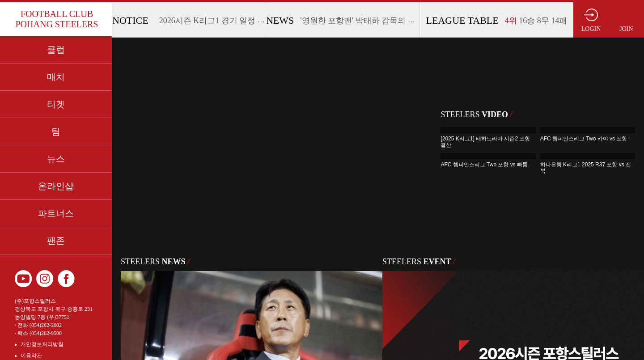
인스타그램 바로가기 (45, 279)
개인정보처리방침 (42, 344)
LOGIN (591, 29)
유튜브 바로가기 (23, 279)
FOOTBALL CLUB (57, 19)
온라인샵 (56, 186)
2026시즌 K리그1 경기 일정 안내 (216, 21)
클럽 (56, 50)
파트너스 (56, 213)
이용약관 (31, 356)
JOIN (626, 29)
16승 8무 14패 (536, 21)
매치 (56, 77)
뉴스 (56, 159)
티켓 (56, 104)
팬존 (56, 241)
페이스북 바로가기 (66, 279)
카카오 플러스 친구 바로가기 (88, 279)
